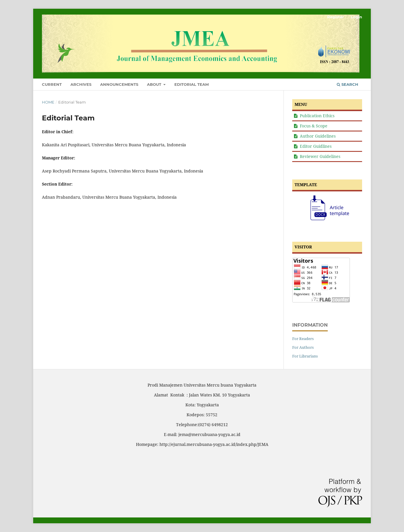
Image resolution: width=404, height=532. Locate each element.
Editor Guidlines (316, 146)
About (155, 84)
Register (336, 17)
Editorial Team (192, 84)
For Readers (303, 339)
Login (356, 17)
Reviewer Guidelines (320, 156)
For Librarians (305, 356)
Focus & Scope (314, 126)
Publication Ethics (317, 116)
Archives (81, 84)
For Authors (303, 347)
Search (348, 84)
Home (48, 102)
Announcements (119, 84)
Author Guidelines (318, 136)
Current (52, 84)
